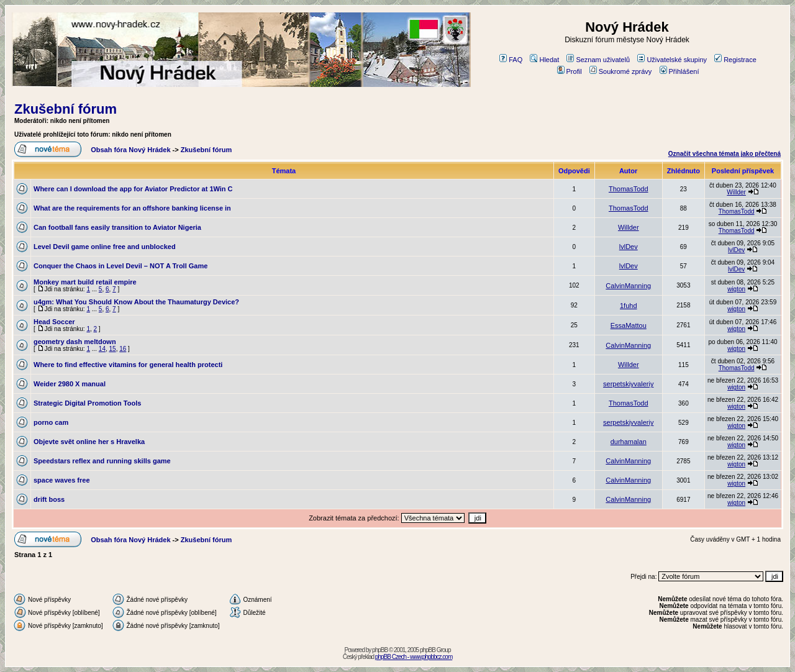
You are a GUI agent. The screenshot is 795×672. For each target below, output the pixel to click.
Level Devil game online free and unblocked (105, 247)
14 (102, 349)
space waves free (62, 480)
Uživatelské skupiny (672, 60)
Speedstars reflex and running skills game (102, 461)
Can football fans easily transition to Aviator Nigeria (117, 227)
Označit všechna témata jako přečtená (725, 154)
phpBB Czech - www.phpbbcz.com (414, 657)
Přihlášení (679, 71)
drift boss (49, 499)
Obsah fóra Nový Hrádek (130, 150)
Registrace (735, 60)
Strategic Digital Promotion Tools (87, 403)
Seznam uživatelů (598, 60)
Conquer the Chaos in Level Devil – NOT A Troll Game (120, 266)
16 (123, 349)
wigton (736, 289)
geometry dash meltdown (75, 342)
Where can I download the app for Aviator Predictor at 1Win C (133, 189)
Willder (736, 192)
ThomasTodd (629, 189)
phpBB (380, 650)
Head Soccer (54, 322)
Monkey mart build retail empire (85, 282)
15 (113, 349)
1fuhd (629, 306)
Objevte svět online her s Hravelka (89, 442)
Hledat (544, 60)
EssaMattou (629, 325)
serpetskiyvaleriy (628, 384)
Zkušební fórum (66, 109)
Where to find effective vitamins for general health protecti (128, 365)
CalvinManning (628, 286)
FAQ (511, 60)
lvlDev (629, 247)
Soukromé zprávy (621, 71)
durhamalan (629, 442)
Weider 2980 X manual (70, 384)
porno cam (51, 422)
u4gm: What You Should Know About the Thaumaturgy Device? (136, 302)
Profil (570, 71)
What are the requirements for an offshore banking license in (132, 208)
